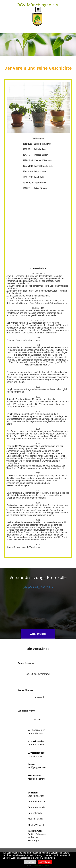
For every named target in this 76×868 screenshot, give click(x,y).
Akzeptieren (45, 862)
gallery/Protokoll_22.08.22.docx (38, 587)
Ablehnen (30, 862)
